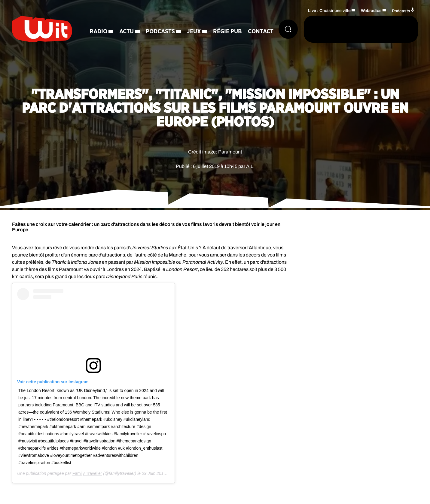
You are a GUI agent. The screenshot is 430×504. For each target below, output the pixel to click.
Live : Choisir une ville (329, 11)
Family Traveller (87, 473)
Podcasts (160, 32)
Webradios (371, 11)
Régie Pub (227, 32)
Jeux (194, 32)
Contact (261, 32)
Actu (127, 32)
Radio (98, 32)
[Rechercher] (288, 29)
